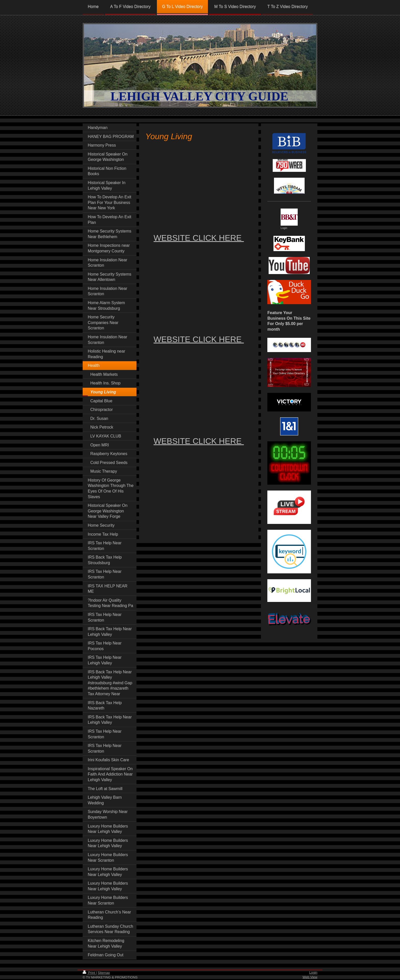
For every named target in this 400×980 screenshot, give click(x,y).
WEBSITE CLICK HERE (199, 238)
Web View (310, 977)
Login (313, 972)
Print (89, 973)
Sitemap (104, 973)
